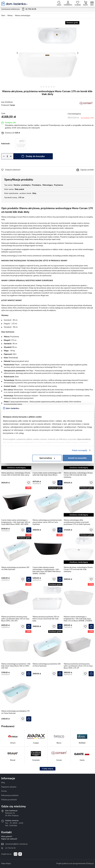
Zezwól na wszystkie (77, 458)
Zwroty (4, 791)
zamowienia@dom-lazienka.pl (16, 844)
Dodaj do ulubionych (13, 170)
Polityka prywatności (9, 800)
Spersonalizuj (47, 458)
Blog (3, 783)
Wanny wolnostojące (23, 16)
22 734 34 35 (10, 848)
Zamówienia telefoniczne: (19, 9)
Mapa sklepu (6, 864)
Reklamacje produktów (10, 795)
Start (3, 16)
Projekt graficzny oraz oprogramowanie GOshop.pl (75, 864)
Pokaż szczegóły (80, 450)
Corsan (12, 105)
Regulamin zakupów (9, 787)
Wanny (10, 16)
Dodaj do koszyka (35, 156)
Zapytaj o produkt (87, 170)
